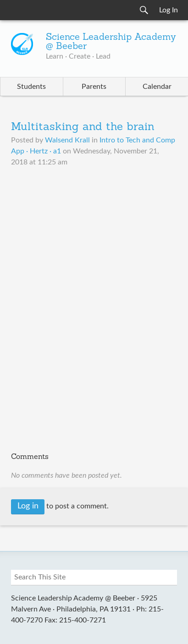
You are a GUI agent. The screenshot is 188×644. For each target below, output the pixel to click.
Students (31, 87)
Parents (94, 87)
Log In (169, 10)
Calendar (157, 87)
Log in (28, 506)
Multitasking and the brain (83, 127)
